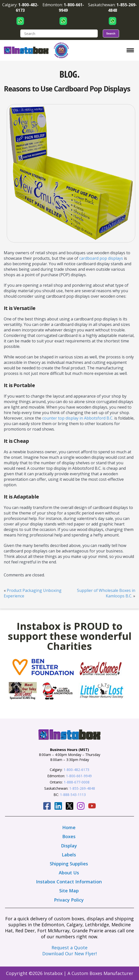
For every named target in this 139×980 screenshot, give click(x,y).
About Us (69, 873)
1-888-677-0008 (77, 782)
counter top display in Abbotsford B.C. (78, 418)
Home (69, 827)
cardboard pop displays (101, 258)
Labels (69, 855)
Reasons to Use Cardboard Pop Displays (67, 89)
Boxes (69, 836)
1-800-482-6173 (76, 770)
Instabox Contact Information (69, 882)
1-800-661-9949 (79, 776)
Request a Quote (69, 948)
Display (69, 846)
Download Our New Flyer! (69, 954)
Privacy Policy (69, 900)
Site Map (69, 891)
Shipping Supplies (69, 864)
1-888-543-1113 (73, 795)
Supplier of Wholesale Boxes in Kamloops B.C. (106, 593)
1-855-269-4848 (82, 788)
